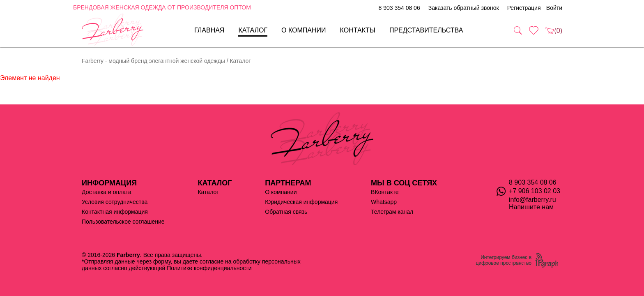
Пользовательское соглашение (123, 222)
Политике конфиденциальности (209, 268)
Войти (554, 8)
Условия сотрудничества (115, 202)
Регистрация (524, 8)
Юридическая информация (301, 202)
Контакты (358, 30)
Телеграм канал (392, 212)
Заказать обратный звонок (464, 8)
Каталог (253, 30)
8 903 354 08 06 (399, 8)
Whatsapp (384, 202)
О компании (304, 30)
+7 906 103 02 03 (535, 191)
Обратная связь (286, 212)
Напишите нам (531, 207)
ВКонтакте (385, 192)
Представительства (426, 30)
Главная (209, 30)
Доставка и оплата (107, 192)
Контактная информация (115, 212)
